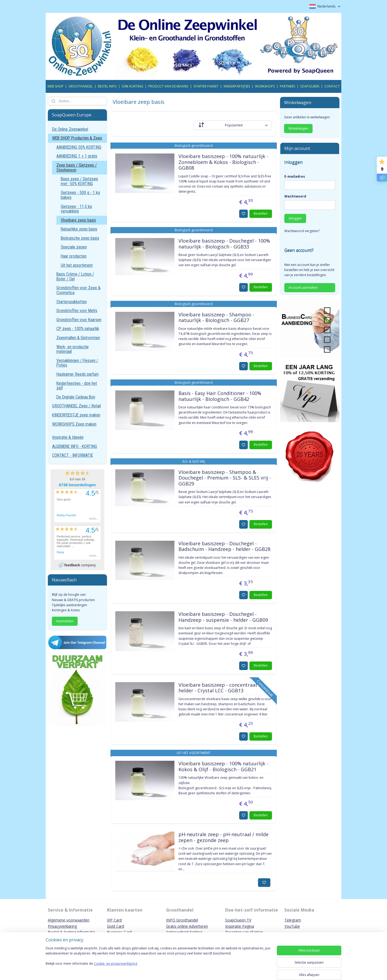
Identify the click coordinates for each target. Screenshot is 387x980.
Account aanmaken (303, 288)
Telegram (293, 920)
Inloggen (295, 218)
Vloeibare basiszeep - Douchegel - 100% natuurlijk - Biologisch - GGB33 (224, 244)
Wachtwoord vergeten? (302, 231)
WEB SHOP (55, 86)
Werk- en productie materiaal (73, 349)
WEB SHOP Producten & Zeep (77, 138)
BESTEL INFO (107, 86)
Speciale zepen (74, 247)
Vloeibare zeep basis (78, 220)
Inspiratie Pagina (240, 926)
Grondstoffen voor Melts (77, 311)
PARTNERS (287, 86)
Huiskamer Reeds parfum (78, 374)
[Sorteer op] (233, 125)
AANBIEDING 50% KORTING (79, 147)
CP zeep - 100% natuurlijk (78, 329)
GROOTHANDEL (81, 86)
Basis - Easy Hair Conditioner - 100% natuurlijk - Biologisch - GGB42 (220, 396)
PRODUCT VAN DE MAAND (168, 86)
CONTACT (332, 86)
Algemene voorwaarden (69, 920)
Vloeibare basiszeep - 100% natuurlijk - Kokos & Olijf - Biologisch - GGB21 (223, 767)
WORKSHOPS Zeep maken (74, 424)
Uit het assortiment (77, 265)
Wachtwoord (295, 196)
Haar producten (74, 256)
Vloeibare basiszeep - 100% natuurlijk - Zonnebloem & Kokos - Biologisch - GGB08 (223, 162)
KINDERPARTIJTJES (237, 86)
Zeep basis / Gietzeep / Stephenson (77, 168)
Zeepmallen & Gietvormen (78, 338)
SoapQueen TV (238, 920)
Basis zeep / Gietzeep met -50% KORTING (79, 181)
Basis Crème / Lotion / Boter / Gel (75, 277)
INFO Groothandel (182, 920)
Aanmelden (65, 621)
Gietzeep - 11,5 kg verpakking (76, 209)
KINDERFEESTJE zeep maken (76, 415)
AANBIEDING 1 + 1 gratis (77, 156)
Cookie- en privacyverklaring (115, 969)
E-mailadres (295, 176)
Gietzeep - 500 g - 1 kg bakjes (80, 195)
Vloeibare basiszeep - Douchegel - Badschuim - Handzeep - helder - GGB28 (224, 547)
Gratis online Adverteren (187, 926)
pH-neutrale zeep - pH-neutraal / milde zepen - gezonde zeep (223, 838)
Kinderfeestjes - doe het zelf (77, 386)
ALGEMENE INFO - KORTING (75, 446)
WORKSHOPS (265, 86)
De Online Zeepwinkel (70, 129)
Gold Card (116, 926)
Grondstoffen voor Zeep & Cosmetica (78, 290)
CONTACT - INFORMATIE (73, 455)
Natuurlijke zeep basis (79, 229)
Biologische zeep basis (80, 238)
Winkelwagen (298, 128)
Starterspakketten (72, 302)
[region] (158, 962)
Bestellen (261, 213)
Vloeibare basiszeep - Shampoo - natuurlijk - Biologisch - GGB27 (216, 318)
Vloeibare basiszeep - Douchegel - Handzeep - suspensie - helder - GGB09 (223, 617)
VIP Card (114, 920)
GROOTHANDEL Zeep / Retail (76, 406)
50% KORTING (132, 86)
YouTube (292, 926)
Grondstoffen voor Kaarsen (79, 320)
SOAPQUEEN (310, 86)
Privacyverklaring (62, 926)
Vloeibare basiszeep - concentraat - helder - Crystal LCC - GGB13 (219, 688)
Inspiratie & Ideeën (68, 437)
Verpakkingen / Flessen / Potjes (77, 363)
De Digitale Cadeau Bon (76, 397)
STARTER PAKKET (206, 86)
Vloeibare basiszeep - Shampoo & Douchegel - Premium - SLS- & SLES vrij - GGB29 (224, 478)
